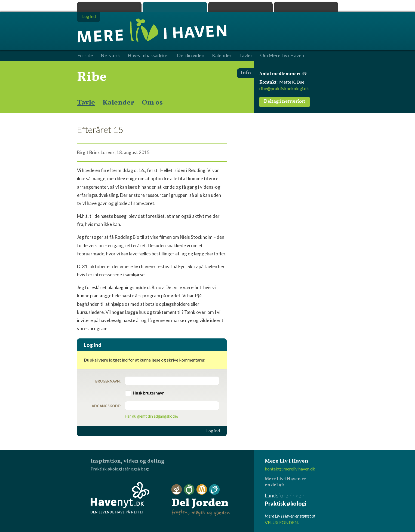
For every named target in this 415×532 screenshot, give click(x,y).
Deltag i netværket (285, 102)
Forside (85, 56)
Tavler (246, 56)
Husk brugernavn (149, 393)
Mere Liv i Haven (175, 7)
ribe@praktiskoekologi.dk (284, 88)
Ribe (92, 77)
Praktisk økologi (109, 7)
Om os (152, 103)
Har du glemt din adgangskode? (152, 416)
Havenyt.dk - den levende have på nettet (120, 498)
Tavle (86, 103)
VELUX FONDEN (281, 522)
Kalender (118, 103)
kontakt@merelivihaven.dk (290, 469)
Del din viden (191, 56)
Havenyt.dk (306, 7)
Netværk (110, 56)
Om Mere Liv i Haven (282, 56)
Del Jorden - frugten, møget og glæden (201, 500)
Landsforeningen (302, 500)
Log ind (213, 431)
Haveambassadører (148, 56)
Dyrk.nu (240, 7)
